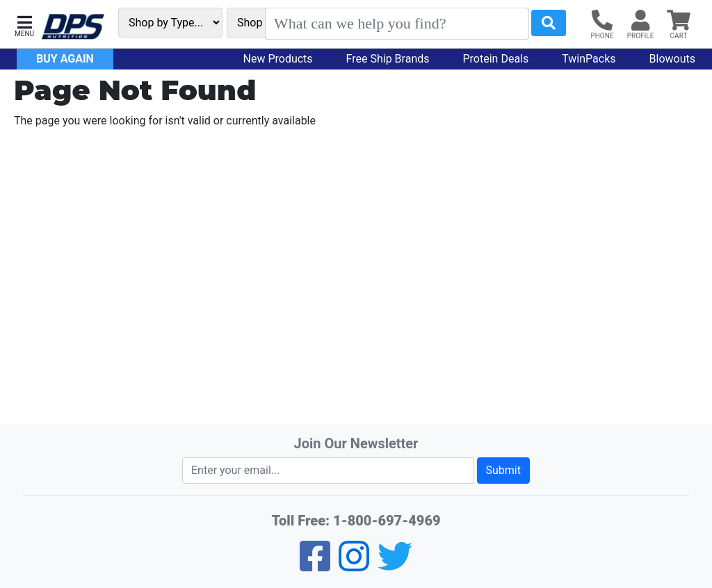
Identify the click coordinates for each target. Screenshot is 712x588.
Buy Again (65, 59)
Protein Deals (496, 59)
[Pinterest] (354, 565)
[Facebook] (315, 565)
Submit (503, 470)
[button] (24, 25)
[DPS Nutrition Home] (73, 27)
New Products (278, 59)
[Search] (397, 24)
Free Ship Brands (388, 59)
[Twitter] (395, 565)
